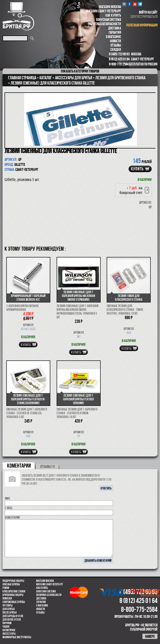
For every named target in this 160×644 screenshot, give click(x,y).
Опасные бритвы (11, 584)
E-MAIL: (9, 508)
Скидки (116, 49)
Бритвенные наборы (13, 595)
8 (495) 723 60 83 (119, 54)
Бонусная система (109, 20)
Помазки (7, 598)
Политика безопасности (105, 24)
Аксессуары (9, 634)
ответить (106, 488)
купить (137, 169)
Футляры (8, 605)
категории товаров (80, 71)
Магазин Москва (110, 7)
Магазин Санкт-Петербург (104, 11)
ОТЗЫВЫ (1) (48, 466)
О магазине (113, 37)
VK (124, 4)
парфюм (7, 623)
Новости (115, 41)
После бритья (10, 613)
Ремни (6, 588)
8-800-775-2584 (119, 64)
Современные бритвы (14, 602)
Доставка (115, 28)
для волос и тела (12, 620)
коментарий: (13, 517)
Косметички (9, 630)
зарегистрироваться (144, 16)
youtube (135, 4)
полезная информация (142, 25)
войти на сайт (148, 12)
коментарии (19, 466)
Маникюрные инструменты (17, 637)
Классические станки (14, 591)
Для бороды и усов (13, 616)
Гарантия (115, 32)
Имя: (8, 498)
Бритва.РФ (18, 16)
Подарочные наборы (13, 581)
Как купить (113, 15)
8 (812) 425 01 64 (119, 59)
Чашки (6, 627)
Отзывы (116, 45)
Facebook (129, 4)
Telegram (140, 4)
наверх (150, 636)
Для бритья (9, 609)
